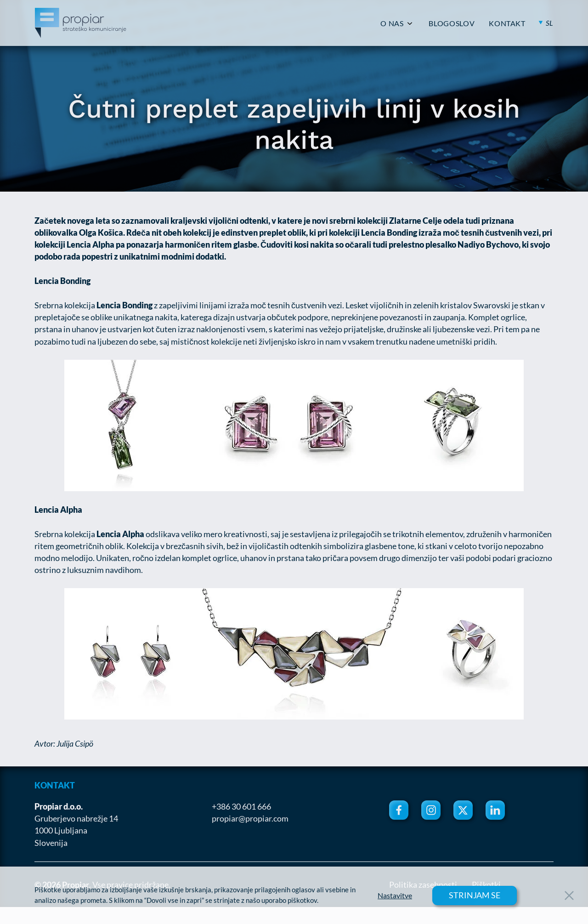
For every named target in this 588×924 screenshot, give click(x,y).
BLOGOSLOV (452, 23)
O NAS (392, 23)
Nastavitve (395, 896)
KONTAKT (507, 23)
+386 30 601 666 (241, 806)
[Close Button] (569, 896)
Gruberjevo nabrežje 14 (76, 818)
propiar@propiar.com (250, 818)
